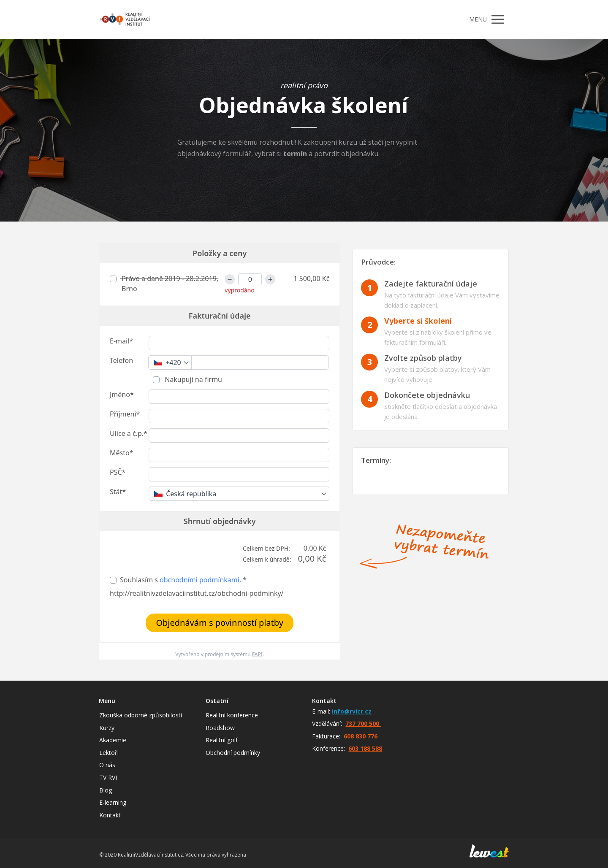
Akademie (113, 740)
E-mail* (121, 341)
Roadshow (220, 728)
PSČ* (118, 472)
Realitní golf (222, 740)
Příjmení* (125, 414)
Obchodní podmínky (233, 753)
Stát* (118, 492)
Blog (106, 790)
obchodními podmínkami (199, 580)
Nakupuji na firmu (193, 379)
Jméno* (122, 395)
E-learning (113, 802)
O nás (107, 765)
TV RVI (108, 777)
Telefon (121, 360)
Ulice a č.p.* (129, 433)
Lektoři (109, 753)
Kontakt (110, 815)
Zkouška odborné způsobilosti (141, 715)
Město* (121, 453)
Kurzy (107, 728)
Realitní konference (232, 715)
